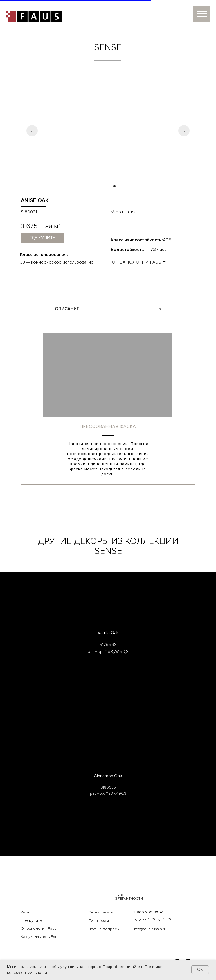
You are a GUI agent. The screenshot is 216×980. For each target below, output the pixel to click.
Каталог (28, 912)
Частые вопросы (104, 929)
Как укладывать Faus (40, 937)
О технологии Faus (39, 928)
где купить (42, 238)
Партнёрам (99, 921)
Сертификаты (101, 912)
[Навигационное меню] (202, 14)
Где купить (31, 921)
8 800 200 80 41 (148, 912)
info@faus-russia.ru (150, 929)
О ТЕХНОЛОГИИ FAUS (137, 262)
